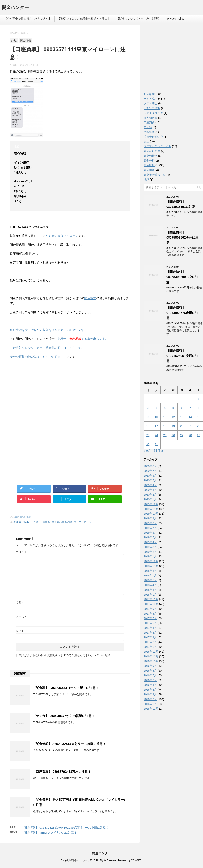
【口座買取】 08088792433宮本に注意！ (62, 772)
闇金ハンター (15, 8)
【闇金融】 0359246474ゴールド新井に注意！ (66, 688)
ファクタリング (153, 113)
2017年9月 (150, 609)
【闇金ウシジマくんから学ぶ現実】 (139, 19)
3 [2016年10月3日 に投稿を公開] (156, 408)
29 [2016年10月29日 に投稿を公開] (199, 435)
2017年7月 (150, 618)
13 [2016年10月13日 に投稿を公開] (182, 417)
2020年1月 (150, 499)
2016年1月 (150, 704)
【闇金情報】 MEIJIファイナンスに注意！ (49, 832)
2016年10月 (151, 661)
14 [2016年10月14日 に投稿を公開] (190, 417)
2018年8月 (150, 571)
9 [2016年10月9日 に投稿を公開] (148, 417)
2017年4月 (150, 633)
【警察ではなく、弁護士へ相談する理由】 (84, 19)
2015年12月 (151, 709)
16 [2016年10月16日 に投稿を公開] (148, 426)
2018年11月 (151, 566)
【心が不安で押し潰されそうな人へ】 (28, 19)
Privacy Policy (176, 19)
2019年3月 (150, 547)
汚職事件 (149, 132)
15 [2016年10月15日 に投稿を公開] (199, 417)
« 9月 (147, 451)
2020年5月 (150, 480)
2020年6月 (150, 476)
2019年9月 (150, 518)
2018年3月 (150, 590)
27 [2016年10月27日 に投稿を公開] (182, 435)
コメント (21, 552)
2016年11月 (151, 656)
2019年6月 (150, 533)
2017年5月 (150, 628)
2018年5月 (150, 580)
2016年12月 (151, 652)
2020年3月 (150, 490)
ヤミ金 (35, 522)
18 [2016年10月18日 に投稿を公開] (165, 426)
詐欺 (16, 517)
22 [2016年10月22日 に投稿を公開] (199, 426)
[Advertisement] (40, 388)
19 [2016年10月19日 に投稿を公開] (173, 426)
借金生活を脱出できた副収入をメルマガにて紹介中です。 (49, 330)
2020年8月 (150, 466)
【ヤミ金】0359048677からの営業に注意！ (64, 716)
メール (21, 617)
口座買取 (45, 522)
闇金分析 (149, 161)
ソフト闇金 (150, 103)
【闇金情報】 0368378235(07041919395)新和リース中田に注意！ (65, 827)
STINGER (136, 860)
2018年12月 (151, 561)
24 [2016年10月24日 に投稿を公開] (156, 435)
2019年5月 (150, 537)
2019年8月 (150, 523)
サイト (20, 631)
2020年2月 (150, 495)
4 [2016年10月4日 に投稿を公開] (165, 408)
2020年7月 (150, 471)
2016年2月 (150, 699)
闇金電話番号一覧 (155, 175)
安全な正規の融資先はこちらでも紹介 (35, 357)
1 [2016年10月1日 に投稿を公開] (199, 399)
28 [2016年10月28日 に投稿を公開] (190, 435)
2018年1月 (150, 595)
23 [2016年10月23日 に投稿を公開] (148, 435)
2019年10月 (151, 514)
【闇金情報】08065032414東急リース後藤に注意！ (69, 744)
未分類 (148, 127)
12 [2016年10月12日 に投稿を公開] (173, 417)
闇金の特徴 (150, 156)
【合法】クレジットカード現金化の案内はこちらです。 (47, 348)
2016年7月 (150, 675)
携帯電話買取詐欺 (62, 522)
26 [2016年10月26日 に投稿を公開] (173, 435)
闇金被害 (90, 298)
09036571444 (21, 522)
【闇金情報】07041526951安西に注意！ (182, 356)
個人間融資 (150, 118)
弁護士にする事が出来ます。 (83, 339)
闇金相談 (149, 170)
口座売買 (149, 122)
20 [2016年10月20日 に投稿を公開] (182, 426)
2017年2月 (150, 642)
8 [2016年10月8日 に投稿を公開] (199, 408)
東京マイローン (83, 522)
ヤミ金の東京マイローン (62, 236)
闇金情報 (26, 517)
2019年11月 (151, 509)
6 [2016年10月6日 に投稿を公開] (182, 408)
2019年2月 (150, 552)
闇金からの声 (152, 151)
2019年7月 (150, 528)
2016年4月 (150, 690)
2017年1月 (150, 647)
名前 (20, 602)
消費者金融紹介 (153, 137)
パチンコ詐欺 (152, 108)
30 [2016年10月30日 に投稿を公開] (148, 444)
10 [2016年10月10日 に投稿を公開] (156, 417)
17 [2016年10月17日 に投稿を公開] (156, 426)
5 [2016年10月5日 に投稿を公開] (173, 408)
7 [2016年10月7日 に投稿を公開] (190, 408)
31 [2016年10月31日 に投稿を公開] (156, 444)
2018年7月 (150, 575)
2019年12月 (151, 504)
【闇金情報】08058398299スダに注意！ (182, 277)
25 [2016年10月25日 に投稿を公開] (165, 435)
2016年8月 (150, 671)
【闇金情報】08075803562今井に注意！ (182, 238)
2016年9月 (150, 666)
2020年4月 (150, 485)
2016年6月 (150, 680)
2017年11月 (151, 599)
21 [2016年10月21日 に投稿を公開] (190, 426)
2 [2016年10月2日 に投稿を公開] (148, 408)
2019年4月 (150, 542)
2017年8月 (150, 614)
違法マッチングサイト (157, 146)
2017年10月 (151, 604)
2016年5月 (150, 685)
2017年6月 (150, 623)
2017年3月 (150, 637)
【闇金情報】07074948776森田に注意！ (182, 313)
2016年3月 (150, 694)
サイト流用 (150, 99)
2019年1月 (150, 556)
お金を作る (150, 94)
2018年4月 (150, 585)
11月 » (158, 451)
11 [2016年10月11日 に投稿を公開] (165, 417)
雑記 (146, 180)
